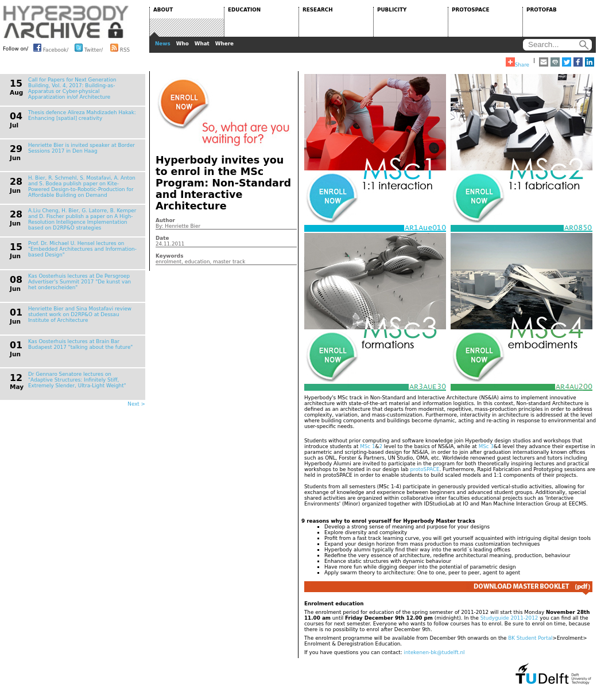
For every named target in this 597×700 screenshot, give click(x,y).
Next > (136, 404)
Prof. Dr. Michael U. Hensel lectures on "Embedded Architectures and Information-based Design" (82, 249)
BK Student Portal (530, 638)
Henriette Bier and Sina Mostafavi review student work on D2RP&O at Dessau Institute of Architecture (80, 314)
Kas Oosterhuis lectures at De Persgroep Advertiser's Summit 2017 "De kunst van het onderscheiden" (80, 282)
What (202, 44)
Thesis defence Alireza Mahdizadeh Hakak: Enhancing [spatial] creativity (82, 115)
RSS (120, 48)
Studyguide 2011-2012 (509, 618)
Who (183, 44)
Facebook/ (51, 48)
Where (224, 44)
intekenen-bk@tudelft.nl (434, 652)
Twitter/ (89, 48)
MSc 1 (367, 446)
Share (517, 63)
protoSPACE (425, 469)
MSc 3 (486, 446)
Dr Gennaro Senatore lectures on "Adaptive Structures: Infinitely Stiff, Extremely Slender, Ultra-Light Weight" (77, 380)
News (163, 44)
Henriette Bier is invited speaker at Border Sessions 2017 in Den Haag (82, 148)
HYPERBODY (66, 22)
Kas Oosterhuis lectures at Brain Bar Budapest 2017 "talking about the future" (80, 344)
